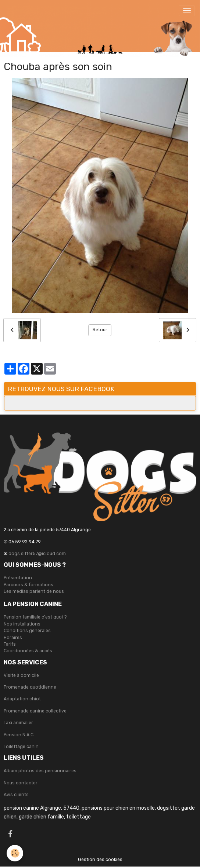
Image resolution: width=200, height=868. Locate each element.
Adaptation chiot (22, 699)
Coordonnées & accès (28, 651)
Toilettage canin (21, 747)
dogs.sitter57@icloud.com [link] (37, 554)
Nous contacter (21, 783)
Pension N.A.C (19, 735)
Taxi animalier (18, 723)
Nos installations (22, 624)
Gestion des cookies (100, 860)
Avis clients (16, 795)
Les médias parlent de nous (34, 591)
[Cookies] (15, 853)
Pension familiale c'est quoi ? (35, 617)
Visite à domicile (21, 675)
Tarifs (10, 644)
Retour (100, 330)
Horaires (13, 638)
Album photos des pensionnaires (40, 771)
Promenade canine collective (35, 711)
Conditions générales (27, 631)
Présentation (18, 578)
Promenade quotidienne (30, 687)
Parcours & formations (28, 585)
